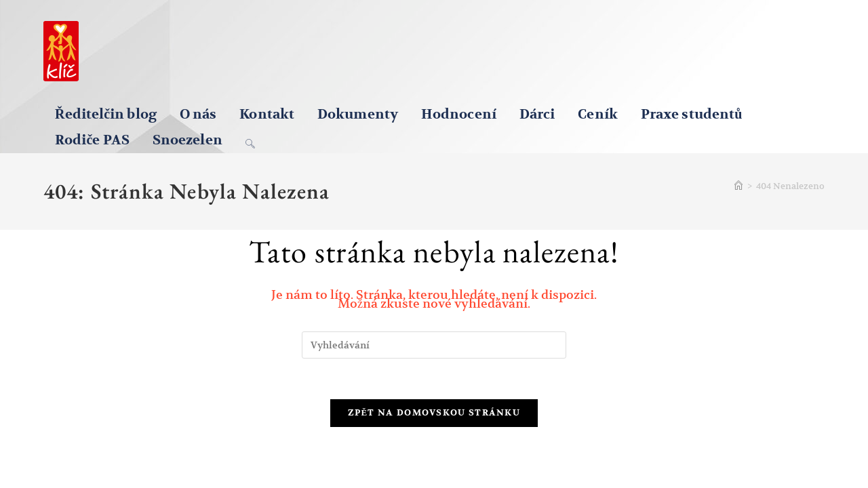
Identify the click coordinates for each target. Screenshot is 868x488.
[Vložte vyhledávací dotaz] (434, 345)
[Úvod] (738, 186)
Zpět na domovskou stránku (434, 413)
